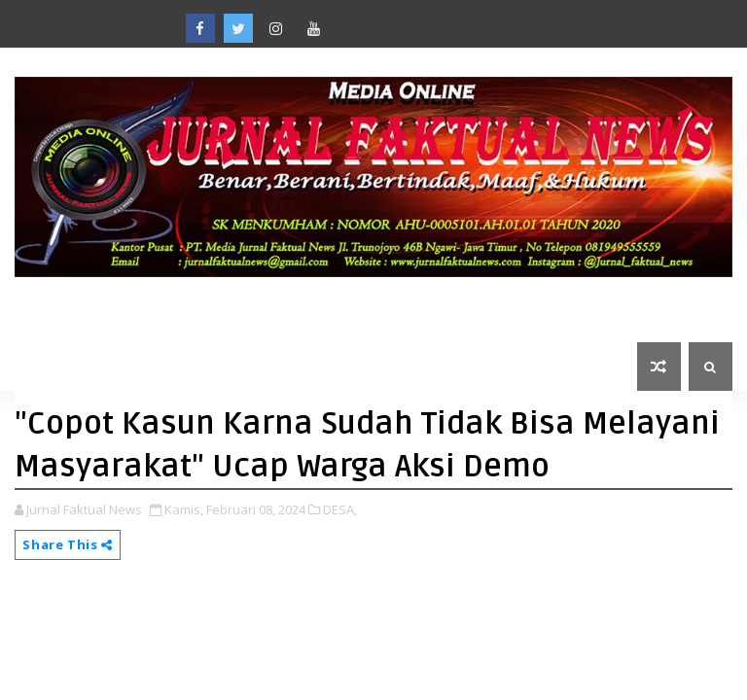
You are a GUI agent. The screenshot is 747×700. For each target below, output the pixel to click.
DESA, (340, 509)
